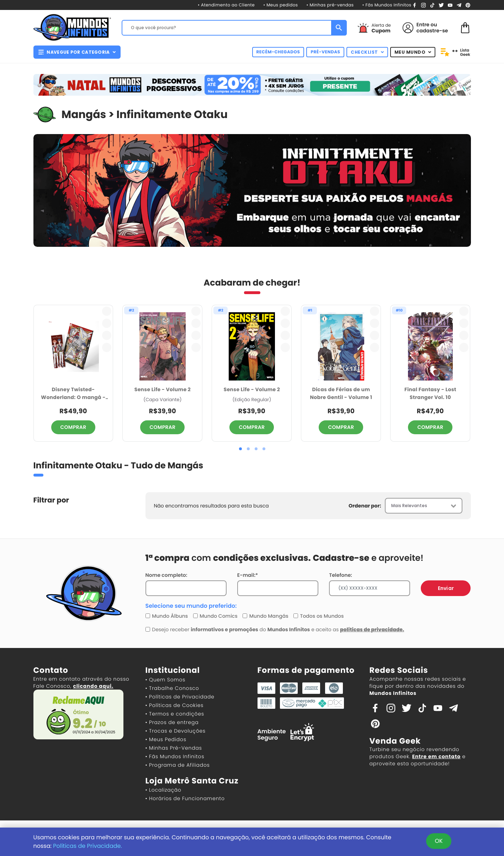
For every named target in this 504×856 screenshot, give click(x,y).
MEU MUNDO (413, 52)
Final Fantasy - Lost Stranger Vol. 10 (430, 394)
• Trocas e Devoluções (176, 731)
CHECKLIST (367, 52)
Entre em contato (436, 756)
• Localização (163, 790)
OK (439, 841)
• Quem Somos (166, 680)
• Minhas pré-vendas (330, 5)
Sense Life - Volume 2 (163, 389)
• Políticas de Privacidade (180, 697)
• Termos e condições (175, 714)
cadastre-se (432, 31)
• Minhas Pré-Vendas (174, 748)
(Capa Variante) (162, 400)
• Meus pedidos (280, 5)
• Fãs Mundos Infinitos (387, 5)
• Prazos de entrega (172, 722)
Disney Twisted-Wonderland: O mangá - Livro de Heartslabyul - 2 (73, 394)
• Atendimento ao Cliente (226, 5)
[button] (240, 449)
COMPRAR (73, 427)
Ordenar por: (365, 506)
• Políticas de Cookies (175, 705)
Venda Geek (395, 741)
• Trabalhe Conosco (172, 688)
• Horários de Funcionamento (185, 798)
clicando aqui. (93, 686)
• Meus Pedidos (166, 739)
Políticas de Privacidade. (87, 846)
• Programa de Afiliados (178, 765)
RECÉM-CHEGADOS (278, 52)
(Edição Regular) (252, 400)
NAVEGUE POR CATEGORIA (77, 52)
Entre (423, 25)
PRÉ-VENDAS (325, 52)
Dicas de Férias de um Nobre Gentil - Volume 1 (341, 394)
